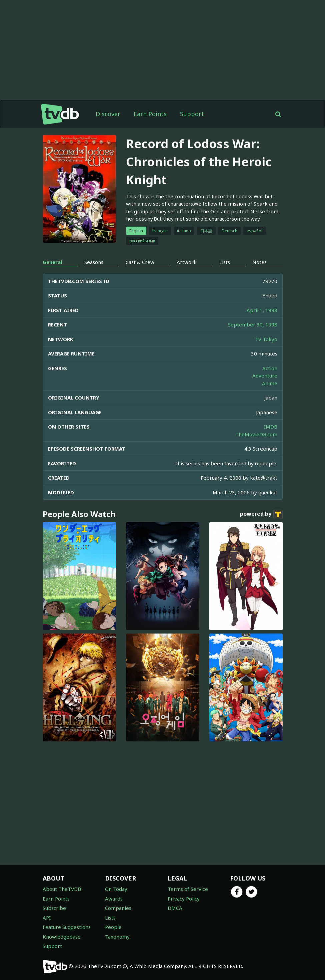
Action (270, 368)
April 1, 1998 (262, 310)
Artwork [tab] (187, 262)
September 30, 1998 (253, 324)
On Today (116, 889)
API (47, 918)
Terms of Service (188, 889)
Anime (270, 383)
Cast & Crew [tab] (140, 262)
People (113, 927)
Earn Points (150, 114)
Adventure (265, 376)
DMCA (175, 908)
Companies (118, 908)
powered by (261, 514)
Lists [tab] (225, 262)
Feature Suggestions (67, 927)
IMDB (271, 427)
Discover (108, 114)
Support (192, 114)
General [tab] (52, 262)
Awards (114, 899)
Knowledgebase (62, 937)
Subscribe (54, 908)
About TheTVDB (62, 889)
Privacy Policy (184, 899)
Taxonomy (117, 937)
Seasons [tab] (94, 262)
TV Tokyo (266, 339)
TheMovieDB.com (256, 434)
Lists (110, 918)
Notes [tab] (259, 262)
